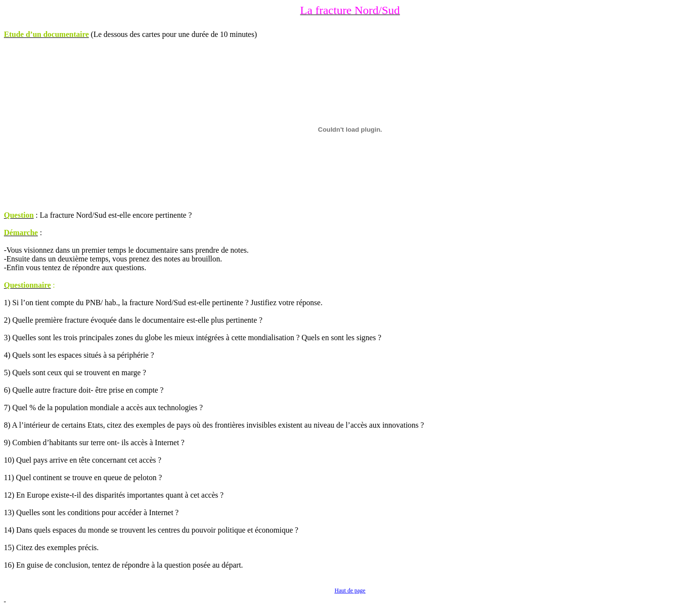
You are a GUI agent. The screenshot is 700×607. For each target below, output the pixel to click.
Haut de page (350, 590)
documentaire (66, 34)
